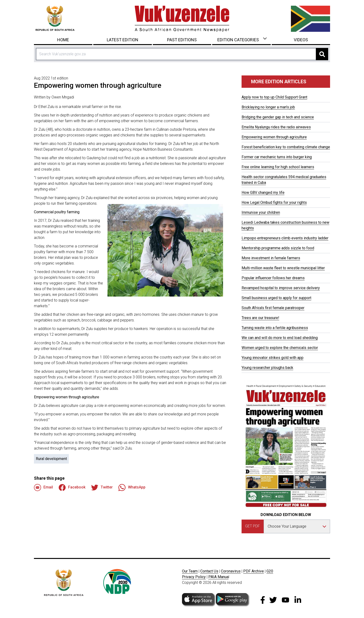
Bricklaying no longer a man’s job (268, 107)
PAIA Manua (218, 577)
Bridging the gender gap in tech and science (278, 117)
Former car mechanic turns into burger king (277, 157)
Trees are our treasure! (260, 318)
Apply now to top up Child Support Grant (274, 97)
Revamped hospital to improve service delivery (281, 288)
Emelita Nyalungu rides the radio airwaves (276, 127)
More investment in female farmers (271, 258)
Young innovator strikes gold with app (273, 358)
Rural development (51, 459)
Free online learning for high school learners (278, 167)
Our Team (190, 571)
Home (63, 40)
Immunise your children (261, 212)
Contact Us (209, 571)
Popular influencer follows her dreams (273, 278)
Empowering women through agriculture (274, 137)
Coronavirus (231, 571)
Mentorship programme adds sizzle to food (278, 248)
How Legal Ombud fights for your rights (274, 202)
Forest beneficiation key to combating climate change (286, 147)
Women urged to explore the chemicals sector (280, 348)
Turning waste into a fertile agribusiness (275, 328)
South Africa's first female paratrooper (273, 308)
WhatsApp (132, 488)
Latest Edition (123, 40)
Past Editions (182, 40)
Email (43, 488)
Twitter (102, 488)
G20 (270, 571)
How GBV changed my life (263, 193)
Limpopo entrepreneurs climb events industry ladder (285, 238)
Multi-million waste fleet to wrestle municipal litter (283, 268)
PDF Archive (254, 571)
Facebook (72, 488)
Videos (301, 40)
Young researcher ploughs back (267, 368)
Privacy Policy (194, 577)
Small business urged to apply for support (276, 298)
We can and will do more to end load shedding (280, 338)
